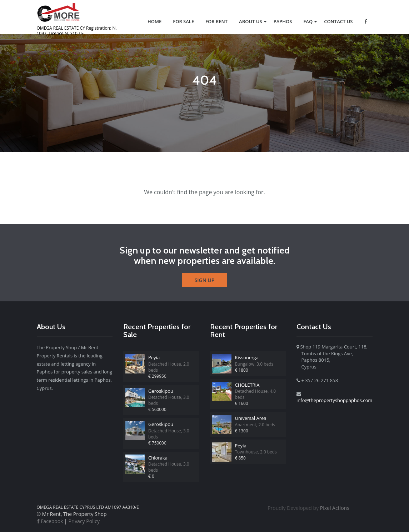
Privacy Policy (84, 521)
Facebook (50, 521)
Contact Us (338, 21)
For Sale (183, 21)
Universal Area (251, 418)
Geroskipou (161, 391)
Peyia (154, 357)
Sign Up (205, 280)
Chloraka (158, 458)
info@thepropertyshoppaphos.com (334, 400)
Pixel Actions (308, 508)
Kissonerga (247, 357)
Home (154, 21)
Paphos (283, 21)
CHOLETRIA (247, 385)
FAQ (308, 21)
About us (251, 21)
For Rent (216, 21)
